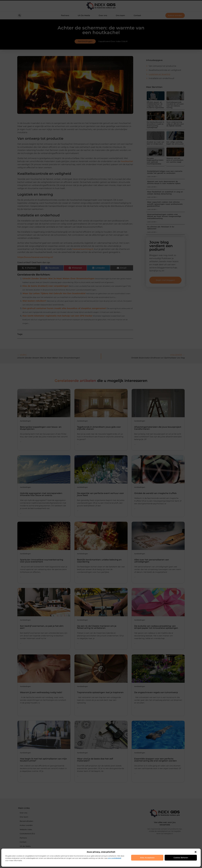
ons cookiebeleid (115, 858)
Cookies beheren (181, 858)
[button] (196, 852)
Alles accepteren (147, 858)
